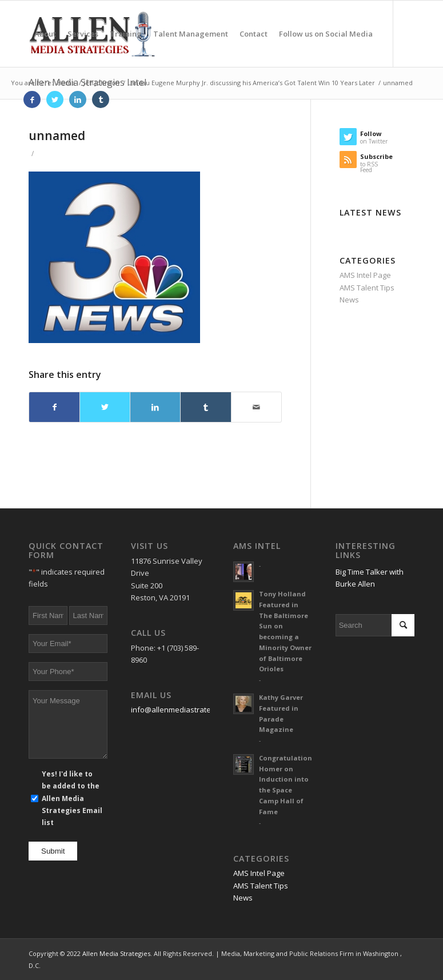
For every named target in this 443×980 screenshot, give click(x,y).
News (349, 300)
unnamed (57, 136)
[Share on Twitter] (105, 407)
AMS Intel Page (365, 275)
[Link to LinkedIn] (78, 99)
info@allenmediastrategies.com (186, 710)
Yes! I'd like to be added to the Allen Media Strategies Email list (72, 798)
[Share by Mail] (256, 407)
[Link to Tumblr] (101, 99)
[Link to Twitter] (55, 99)
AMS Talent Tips (367, 288)
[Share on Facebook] (54, 407)
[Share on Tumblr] (205, 407)
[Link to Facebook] (32, 99)
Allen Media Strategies (116, 953)
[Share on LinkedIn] (155, 407)
